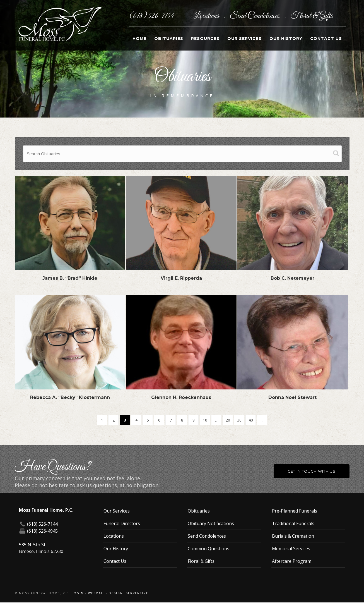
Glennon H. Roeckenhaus (181, 397)
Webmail (96, 593)
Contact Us (326, 39)
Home (139, 39)
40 (251, 420)
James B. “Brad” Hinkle (70, 278)
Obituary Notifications (211, 523)
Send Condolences (255, 16)
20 (228, 420)
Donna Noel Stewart (292, 397)
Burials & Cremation (293, 536)
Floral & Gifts (312, 16)
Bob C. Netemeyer (292, 278)
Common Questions (208, 549)
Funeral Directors (122, 523)
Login (78, 593)
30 (239, 420)
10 (205, 420)
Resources (205, 39)
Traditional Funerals (293, 523)
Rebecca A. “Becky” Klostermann (70, 397)
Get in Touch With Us (312, 471)
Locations (207, 16)
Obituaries (169, 39)
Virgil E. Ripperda (181, 278)
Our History (286, 39)
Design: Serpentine (129, 593)
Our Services (244, 39)
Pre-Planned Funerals (295, 511)
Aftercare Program (292, 561)
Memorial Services (291, 549)
